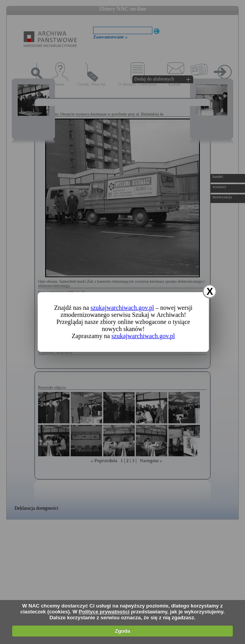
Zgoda (122, 631)
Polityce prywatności (104, 612)
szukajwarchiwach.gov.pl (122, 308)
